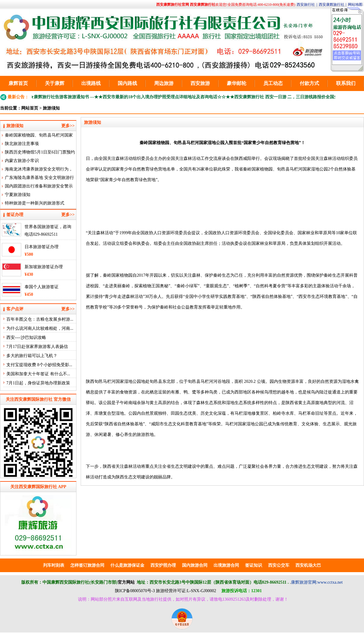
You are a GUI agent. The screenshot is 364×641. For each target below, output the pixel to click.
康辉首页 (18, 83)
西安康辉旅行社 (332, 5)
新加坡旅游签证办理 (44, 267)
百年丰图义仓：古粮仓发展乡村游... (40, 319)
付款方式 (309, 83)
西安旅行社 (306, 5)
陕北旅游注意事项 (22, 144)
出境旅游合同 (226, 565)
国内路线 (127, 83)
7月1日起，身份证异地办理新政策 (38, 383)
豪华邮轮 (237, 83)
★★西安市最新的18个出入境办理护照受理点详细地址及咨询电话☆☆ (163, 97)
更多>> (68, 126)
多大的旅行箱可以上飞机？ (32, 356)
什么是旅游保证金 (127, 565)
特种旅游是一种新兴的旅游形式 (35, 203)
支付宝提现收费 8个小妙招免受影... (39, 365)
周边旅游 (164, 83)
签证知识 (254, 565)
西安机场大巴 (308, 565)
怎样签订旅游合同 (87, 565)
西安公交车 (279, 565)
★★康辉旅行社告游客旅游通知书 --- (63, 97)
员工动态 (273, 83)
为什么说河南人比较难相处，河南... (40, 328)
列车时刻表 (54, 565)
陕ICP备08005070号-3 (135, 591)
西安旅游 (200, 83)
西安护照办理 (163, 565)
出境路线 (91, 83)
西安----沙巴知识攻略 (26, 337)
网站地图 (355, 5)
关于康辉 (55, 83)
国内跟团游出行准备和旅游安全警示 (39, 186)
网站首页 (30, 108)
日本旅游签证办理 (42, 247)
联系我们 (346, 83)
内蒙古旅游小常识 (22, 161)
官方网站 (126, 582)
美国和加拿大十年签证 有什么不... (38, 374)
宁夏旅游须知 (18, 195)
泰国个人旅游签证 (42, 287)
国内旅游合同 (195, 565)
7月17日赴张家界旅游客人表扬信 (37, 347)
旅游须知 (51, 108)
